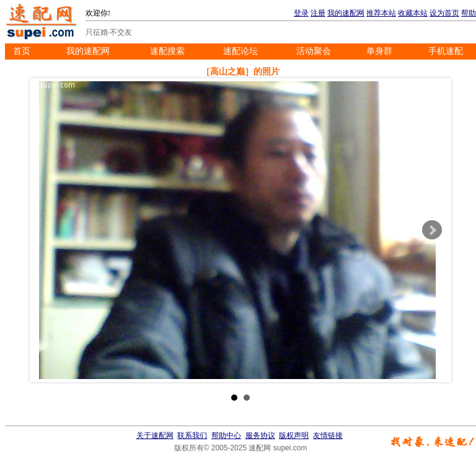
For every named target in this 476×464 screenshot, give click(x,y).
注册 (318, 13)
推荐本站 (381, 13)
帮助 (469, 13)
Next (432, 230)
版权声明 (294, 435)
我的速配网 (346, 13)
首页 (22, 51)
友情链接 (328, 435)
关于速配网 (155, 435)
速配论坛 (240, 51)
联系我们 (192, 435)
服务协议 (260, 435)
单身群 (379, 51)
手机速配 (446, 51)
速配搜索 (167, 51)
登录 (301, 13)
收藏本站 (413, 13)
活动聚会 (314, 51)
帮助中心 (226, 435)
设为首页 (444, 13)
